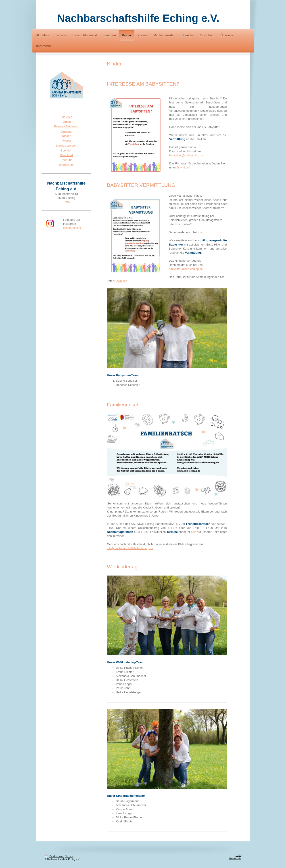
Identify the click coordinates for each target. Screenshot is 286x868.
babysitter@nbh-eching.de (186, 155)
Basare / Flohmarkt (66, 126)
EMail (66, 202)
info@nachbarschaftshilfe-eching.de (130, 548)
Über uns (66, 160)
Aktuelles (66, 117)
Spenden (66, 150)
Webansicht (235, 859)
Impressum (66, 165)
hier (194, 532)
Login (238, 855)
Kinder (67, 136)
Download (183, 167)
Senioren (66, 131)
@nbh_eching (72, 228)
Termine (66, 122)
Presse (66, 141)
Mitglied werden (66, 146)
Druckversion (54, 856)
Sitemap (69, 856)
